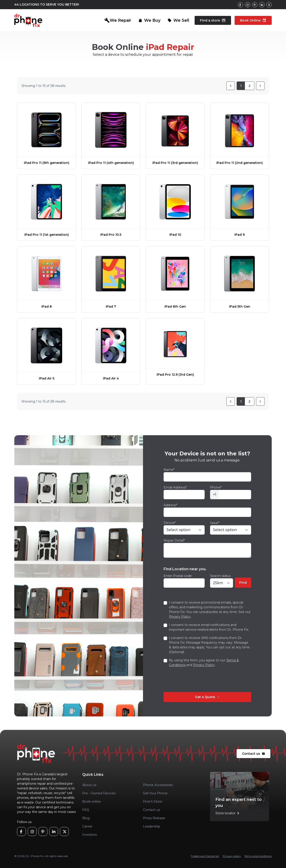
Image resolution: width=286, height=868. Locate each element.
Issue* (215, 523)
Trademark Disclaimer (205, 856)
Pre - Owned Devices (99, 793)
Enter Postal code (178, 576)
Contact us (253, 754)
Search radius (220, 576)
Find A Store (153, 802)
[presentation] (198, 680)
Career (87, 826)
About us (89, 785)
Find (243, 583)
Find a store (213, 20)
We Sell (178, 20)
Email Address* (175, 487)
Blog (86, 818)
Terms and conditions (258, 856)
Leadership (152, 826)
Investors (89, 835)
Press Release (154, 818)
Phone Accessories (158, 785)
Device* (170, 523)
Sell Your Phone (155, 793)
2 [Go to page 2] (249, 86)
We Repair (118, 20)
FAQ (86, 810)
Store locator (228, 813)
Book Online (253, 20)
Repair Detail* (174, 540)
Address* (170, 505)
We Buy (149, 20)
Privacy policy (232, 856)
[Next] (260, 86)
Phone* (216, 487)
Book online (91, 802)
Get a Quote (207, 697)
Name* (169, 470)
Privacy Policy (180, 617)
